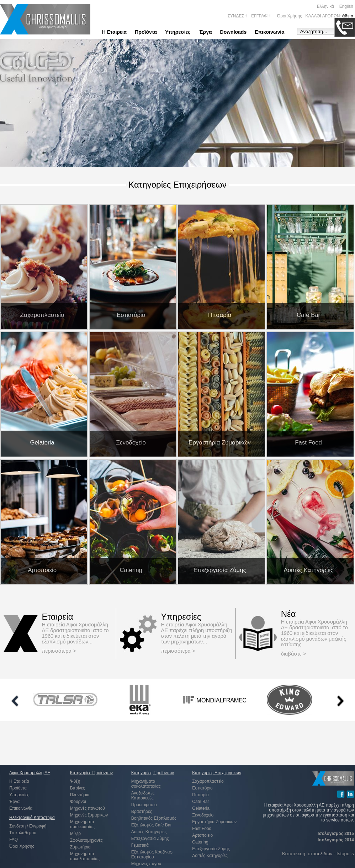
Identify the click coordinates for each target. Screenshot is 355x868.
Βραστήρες (142, 812)
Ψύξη (75, 781)
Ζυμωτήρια (80, 847)
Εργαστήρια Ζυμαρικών (214, 822)
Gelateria (201, 808)
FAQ (14, 840)
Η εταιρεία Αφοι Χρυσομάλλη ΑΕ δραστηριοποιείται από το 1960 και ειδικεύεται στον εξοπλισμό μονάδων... (75, 633)
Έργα (205, 32)
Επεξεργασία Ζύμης (150, 839)
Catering (200, 842)
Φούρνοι (78, 802)
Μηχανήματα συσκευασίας (82, 824)
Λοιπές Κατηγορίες (149, 832)
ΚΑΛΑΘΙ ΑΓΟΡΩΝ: (323, 16)
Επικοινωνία (270, 32)
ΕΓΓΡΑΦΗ (261, 16)
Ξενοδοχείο (203, 815)
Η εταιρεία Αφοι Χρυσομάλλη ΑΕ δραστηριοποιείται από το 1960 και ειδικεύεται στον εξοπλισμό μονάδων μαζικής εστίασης (314, 633)
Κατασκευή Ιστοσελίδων (307, 854)
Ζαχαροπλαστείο (208, 781)
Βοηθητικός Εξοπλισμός (154, 818)
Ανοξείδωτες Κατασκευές (143, 796)
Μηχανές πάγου (146, 864)
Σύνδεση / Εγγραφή (28, 826)
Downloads (234, 32)
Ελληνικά (325, 6)
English (346, 6)
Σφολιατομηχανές (86, 840)
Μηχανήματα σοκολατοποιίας (85, 856)
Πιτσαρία (200, 795)
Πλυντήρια (80, 795)
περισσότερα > (59, 651)
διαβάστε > (294, 654)
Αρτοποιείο (202, 835)
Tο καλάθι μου (23, 833)
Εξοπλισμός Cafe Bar (152, 825)
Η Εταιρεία (115, 32)
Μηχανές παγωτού (88, 808)
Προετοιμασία (144, 805)
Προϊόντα (146, 32)
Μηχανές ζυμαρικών (89, 815)
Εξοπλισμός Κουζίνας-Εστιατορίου (152, 854)
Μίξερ (75, 834)
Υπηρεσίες (178, 32)
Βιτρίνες (78, 788)
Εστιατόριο (202, 788)
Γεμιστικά (140, 845)
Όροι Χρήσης (290, 16)
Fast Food (202, 829)
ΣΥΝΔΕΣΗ (237, 16)
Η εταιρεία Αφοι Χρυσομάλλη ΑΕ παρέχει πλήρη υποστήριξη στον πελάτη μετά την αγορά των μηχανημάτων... (197, 633)
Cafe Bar (200, 802)
